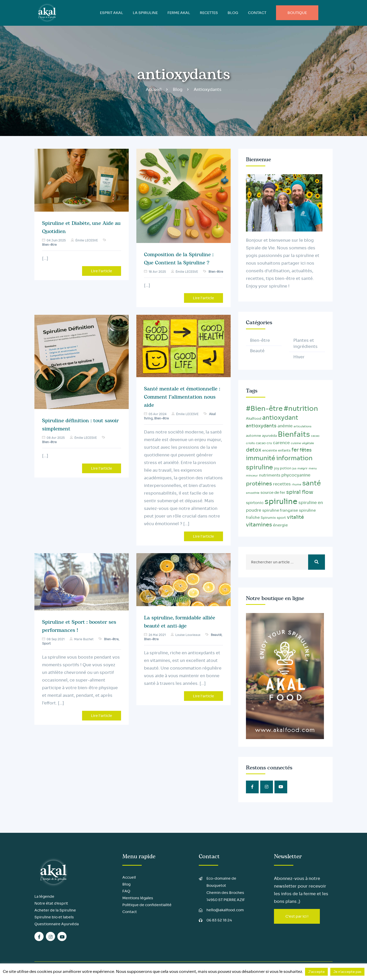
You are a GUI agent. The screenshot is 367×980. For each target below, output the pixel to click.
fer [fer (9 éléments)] (295, 450)
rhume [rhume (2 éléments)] (297, 485)
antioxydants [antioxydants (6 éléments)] (261, 426)
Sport (46, 643)
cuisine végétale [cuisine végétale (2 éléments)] (302, 443)
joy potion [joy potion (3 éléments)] (283, 468)
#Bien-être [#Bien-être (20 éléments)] (264, 409)
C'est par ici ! (297, 916)
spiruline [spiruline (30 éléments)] (281, 502)
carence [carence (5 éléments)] (281, 443)
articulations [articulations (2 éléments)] (303, 426)
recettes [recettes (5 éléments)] (282, 484)
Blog (178, 90)
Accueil (154, 90)
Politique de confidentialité (147, 905)
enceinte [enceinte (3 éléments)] (270, 451)
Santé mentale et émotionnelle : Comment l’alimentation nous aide (182, 397)
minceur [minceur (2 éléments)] (252, 476)
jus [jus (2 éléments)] (294, 468)
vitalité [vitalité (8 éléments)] (296, 517)
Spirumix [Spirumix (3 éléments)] (268, 518)
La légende (44, 896)
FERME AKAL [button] (179, 13)
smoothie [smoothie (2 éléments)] (253, 493)
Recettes (209, 13)
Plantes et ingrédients (305, 343)
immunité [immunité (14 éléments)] (261, 458)
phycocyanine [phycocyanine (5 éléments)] (296, 475)
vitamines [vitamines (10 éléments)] (259, 525)
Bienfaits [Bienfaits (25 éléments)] (294, 434)
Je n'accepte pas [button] (347, 972)
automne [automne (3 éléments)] (253, 436)
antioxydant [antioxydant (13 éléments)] (280, 418)
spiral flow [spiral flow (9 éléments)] (300, 492)
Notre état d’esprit (51, 903)
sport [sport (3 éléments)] (281, 518)
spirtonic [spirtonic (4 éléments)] (255, 503)
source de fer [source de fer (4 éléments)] (273, 493)
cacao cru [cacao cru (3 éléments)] (264, 443)
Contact (257, 13)
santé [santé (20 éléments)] (312, 483)
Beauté (216, 635)
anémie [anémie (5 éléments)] (285, 426)
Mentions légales (138, 898)
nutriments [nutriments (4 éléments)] (270, 475)
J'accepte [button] (316, 972)
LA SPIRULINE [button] (145, 13)
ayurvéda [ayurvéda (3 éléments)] (269, 436)
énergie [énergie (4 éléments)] (280, 525)
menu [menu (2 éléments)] (313, 468)
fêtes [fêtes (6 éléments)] (306, 450)
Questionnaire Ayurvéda (57, 924)
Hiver (299, 357)
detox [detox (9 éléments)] (254, 450)
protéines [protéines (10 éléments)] (259, 484)
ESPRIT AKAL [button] (112, 13)
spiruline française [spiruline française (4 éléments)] (280, 510)
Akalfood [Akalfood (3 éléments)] (254, 419)
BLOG (233, 13)
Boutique (297, 13)
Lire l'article (102, 271)
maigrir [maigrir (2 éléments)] (303, 468)
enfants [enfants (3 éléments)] (284, 451)
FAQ (126, 891)
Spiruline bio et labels (54, 917)
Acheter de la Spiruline (55, 910)
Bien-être (49, 245)
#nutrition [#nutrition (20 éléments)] (301, 409)
